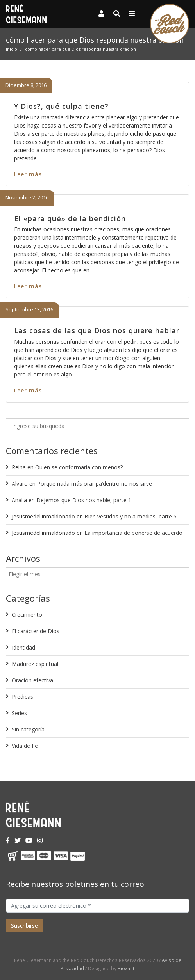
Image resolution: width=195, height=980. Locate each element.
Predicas (22, 697)
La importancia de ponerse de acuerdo (133, 533)
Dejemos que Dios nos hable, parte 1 (84, 500)
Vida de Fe (25, 746)
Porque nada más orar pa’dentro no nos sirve (95, 484)
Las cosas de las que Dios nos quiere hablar (97, 330)
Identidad (23, 647)
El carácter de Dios (36, 631)
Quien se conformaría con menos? (79, 467)
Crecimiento (27, 615)
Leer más (28, 174)
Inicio (12, 49)
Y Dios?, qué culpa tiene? (61, 106)
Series (19, 713)
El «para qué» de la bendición (70, 218)
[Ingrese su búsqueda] (97, 426)
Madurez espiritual (35, 664)
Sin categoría (28, 729)
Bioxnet (126, 968)
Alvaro (20, 484)
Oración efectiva (32, 680)
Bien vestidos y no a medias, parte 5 (131, 516)
